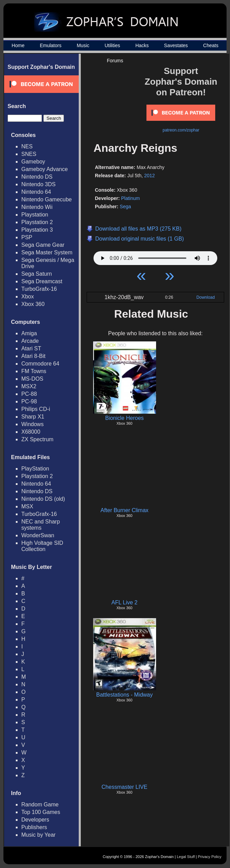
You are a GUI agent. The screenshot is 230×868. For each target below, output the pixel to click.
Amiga (29, 333)
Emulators (51, 45)
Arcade (30, 341)
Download (205, 297)
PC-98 (29, 401)
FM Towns (34, 371)
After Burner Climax (124, 510)
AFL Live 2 (124, 602)
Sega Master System (47, 252)
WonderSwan (38, 535)
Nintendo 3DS (39, 184)
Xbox (28, 297)
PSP (27, 237)
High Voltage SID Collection (42, 546)
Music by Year (39, 835)
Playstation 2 (37, 222)
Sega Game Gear (43, 245)
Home (18, 45)
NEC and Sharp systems (41, 525)
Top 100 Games (41, 812)
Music (83, 45)
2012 (149, 176)
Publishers (34, 827)
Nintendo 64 (36, 192)
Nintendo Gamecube (47, 199)
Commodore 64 (40, 364)
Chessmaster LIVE (124, 787)
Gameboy (33, 162)
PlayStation (35, 469)
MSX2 (29, 386)
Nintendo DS (37, 177)
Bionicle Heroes (124, 418)
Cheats (211, 45)
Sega (125, 207)
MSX (27, 506)
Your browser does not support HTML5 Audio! (155, 256)
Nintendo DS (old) (43, 499)
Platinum (130, 198)
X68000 (31, 432)
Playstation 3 (37, 230)
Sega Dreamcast (42, 281)
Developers (35, 820)
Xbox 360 (33, 304)
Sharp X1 (33, 417)
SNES (29, 154)
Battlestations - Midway (125, 695)
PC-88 (29, 394)
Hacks (142, 45)
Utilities (112, 45)
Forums (115, 61)
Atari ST (31, 348)
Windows (32, 424)
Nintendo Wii (37, 207)
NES (27, 146)
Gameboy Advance (45, 169)
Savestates (176, 45)
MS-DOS (32, 379)
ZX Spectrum (37, 439)
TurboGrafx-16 (39, 289)
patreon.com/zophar (181, 130)
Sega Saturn (37, 274)
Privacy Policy (210, 857)
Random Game (40, 805)
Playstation (35, 215)
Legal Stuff (186, 857)
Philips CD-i (36, 409)
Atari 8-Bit (33, 356)
